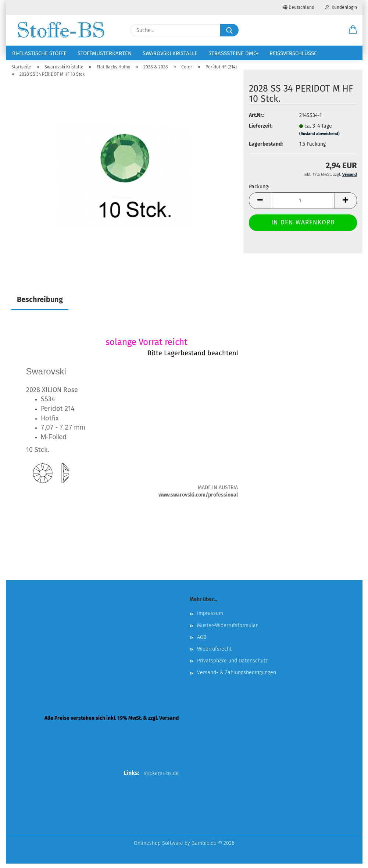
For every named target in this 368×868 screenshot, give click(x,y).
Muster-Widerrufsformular (227, 629)
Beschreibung (40, 304)
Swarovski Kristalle (170, 53)
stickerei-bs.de (161, 778)
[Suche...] (229, 30)
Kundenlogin (341, 7)
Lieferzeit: (261, 130)
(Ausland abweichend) (319, 138)
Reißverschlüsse (293, 53)
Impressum (210, 618)
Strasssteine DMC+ (233, 53)
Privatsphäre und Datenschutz (232, 665)
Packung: (259, 191)
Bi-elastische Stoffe (39, 53)
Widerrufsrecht (214, 653)
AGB (202, 642)
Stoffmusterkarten (105, 53)
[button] (353, 30)
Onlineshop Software (158, 848)
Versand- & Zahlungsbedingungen (237, 677)
